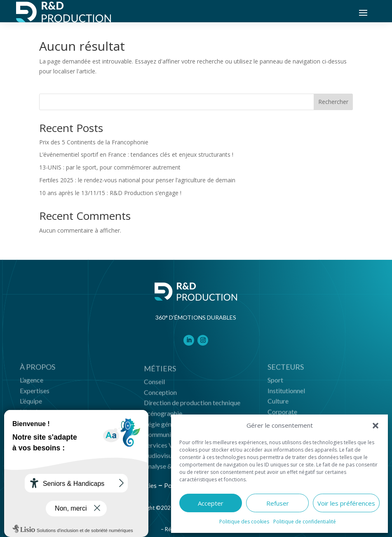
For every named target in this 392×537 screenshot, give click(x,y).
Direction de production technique (192, 406)
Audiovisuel (160, 459)
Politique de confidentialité (305, 522)
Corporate (282, 414)
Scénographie (163, 417)
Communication (166, 438)
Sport (275, 382)
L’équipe (31, 404)
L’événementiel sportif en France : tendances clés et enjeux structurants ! (136, 154)
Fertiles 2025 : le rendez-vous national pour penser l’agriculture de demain (137, 180)
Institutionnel (286, 393)
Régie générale (165, 427)
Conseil (154, 385)
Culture (278, 404)
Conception (160, 396)
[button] (376, 426)
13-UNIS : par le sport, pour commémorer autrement (110, 167)
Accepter (211, 503)
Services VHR (163, 449)
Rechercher (333, 102)
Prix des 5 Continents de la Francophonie (94, 142)
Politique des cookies (244, 522)
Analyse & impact (168, 470)
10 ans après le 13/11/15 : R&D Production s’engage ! (110, 193)
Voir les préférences (346, 503)
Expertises (35, 393)
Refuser (278, 503)
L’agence (32, 382)
